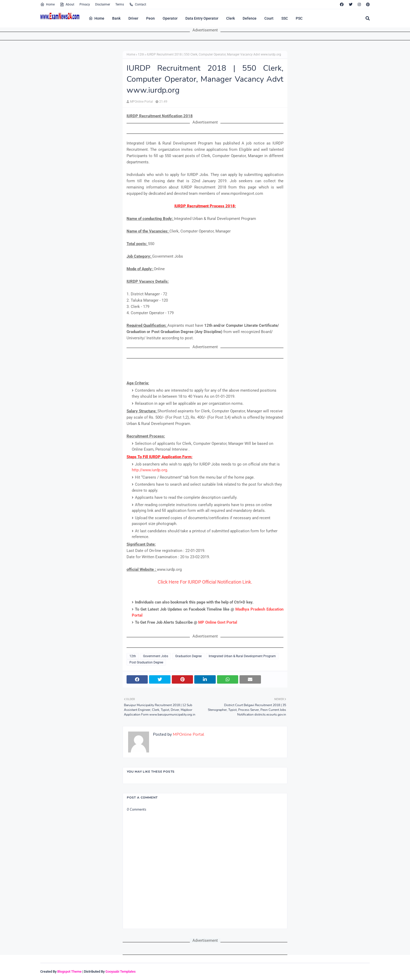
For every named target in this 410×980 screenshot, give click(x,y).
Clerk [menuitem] (230, 18)
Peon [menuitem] (150, 18)
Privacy (85, 4)
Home (47, 4)
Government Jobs (156, 656)
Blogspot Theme (69, 971)
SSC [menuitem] (285, 18)
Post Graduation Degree (146, 662)
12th (141, 54)
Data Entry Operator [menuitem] (202, 18)
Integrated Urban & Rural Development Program (242, 656)
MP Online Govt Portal (218, 622)
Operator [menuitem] (170, 18)
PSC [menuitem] (299, 18)
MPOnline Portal (141, 102)
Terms (120, 4)
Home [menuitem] (96, 18)
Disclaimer (103, 4)
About (67, 4)
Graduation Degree (188, 656)
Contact (138, 4)
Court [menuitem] (269, 18)
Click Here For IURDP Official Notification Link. (205, 582)
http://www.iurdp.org (149, 470)
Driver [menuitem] (133, 18)
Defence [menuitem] (250, 18)
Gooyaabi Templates (121, 971)
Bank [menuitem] (116, 18)
